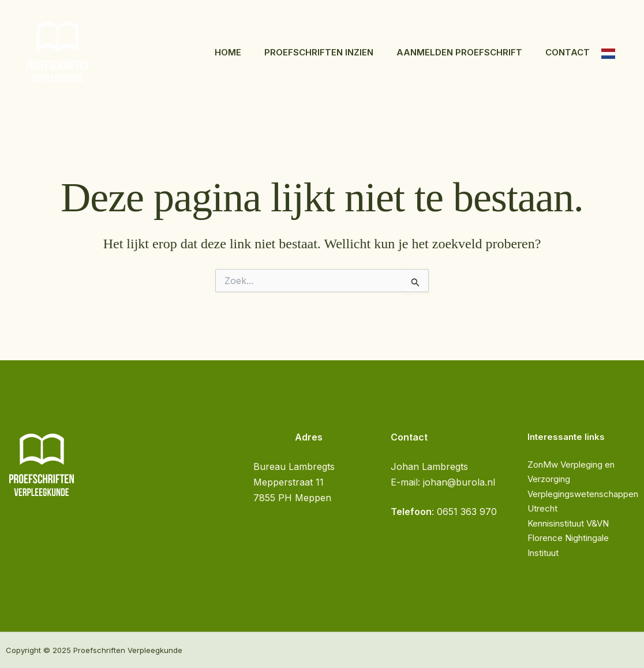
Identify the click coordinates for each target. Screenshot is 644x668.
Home (228, 52)
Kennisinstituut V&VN (568, 523)
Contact (568, 52)
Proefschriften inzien (319, 52)
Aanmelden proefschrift (459, 52)
